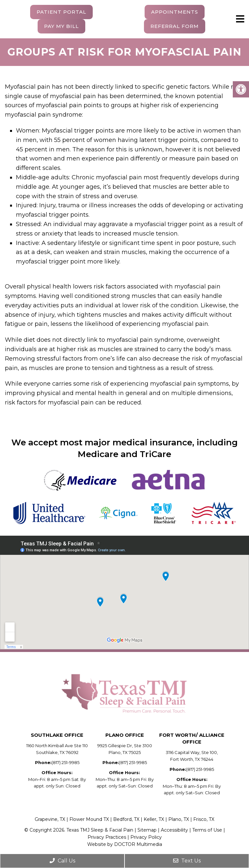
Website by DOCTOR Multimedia (125, 844)
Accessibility (175, 830)
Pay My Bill (61, 26)
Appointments (175, 12)
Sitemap (147, 830)
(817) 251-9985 (65, 762)
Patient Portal (61, 12)
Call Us (62, 861)
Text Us (187, 861)
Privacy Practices (107, 837)
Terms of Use (207, 830)
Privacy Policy (146, 837)
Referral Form (175, 26)
